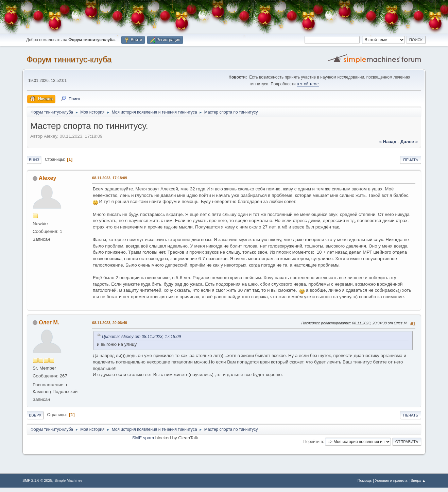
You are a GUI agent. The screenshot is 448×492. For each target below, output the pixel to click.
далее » (409, 142)
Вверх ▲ (418, 480)
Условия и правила (391, 480)
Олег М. (49, 323)
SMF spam (143, 438)
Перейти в (313, 442)
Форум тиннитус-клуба (69, 59)
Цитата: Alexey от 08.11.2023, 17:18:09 (141, 337)
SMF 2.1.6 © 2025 (37, 480)
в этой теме (308, 84)
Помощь (365, 480)
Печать (411, 160)
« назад (388, 142)
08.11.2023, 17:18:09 (110, 178)
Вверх (35, 415)
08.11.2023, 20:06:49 (110, 323)
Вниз (34, 160)
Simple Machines (68, 480)
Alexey (48, 178)
